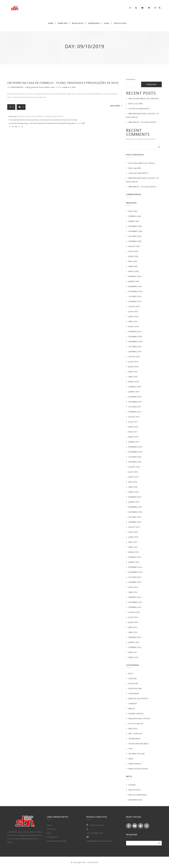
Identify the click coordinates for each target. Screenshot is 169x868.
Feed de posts (134, 790)
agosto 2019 (134, 307)
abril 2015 (133, 547)
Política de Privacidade (57, 841)
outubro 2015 (135, 517)
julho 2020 (133, 251)
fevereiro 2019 (135, 332)
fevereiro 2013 (135, 637)
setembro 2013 (135, 607)
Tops (53, 87)
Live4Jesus (133, 704)
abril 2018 (133, 377)
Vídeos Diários (135, 764)
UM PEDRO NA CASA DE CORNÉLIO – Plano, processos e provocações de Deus (63, 83)
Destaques (133, 684)
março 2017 (134, 437)
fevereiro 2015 (135, 557)
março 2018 (134, 382)
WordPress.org (135, 800)
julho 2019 (133, 312)
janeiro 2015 (134, 562)
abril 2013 (133, 632)
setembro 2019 (135, 301)
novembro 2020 (135, 231)
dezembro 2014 (135, 567)
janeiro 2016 (134, 502)
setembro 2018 (135, 352)
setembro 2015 (135, 522)
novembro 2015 (135, 512)
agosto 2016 (134, 467)
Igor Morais (134, 694)
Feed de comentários (138, 795)
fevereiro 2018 (135, 387)
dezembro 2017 (135, 397)
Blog (28, 87)
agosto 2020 (134, 246)
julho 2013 (133, 617)
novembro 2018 (135, 342)
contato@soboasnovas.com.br (100, 841)
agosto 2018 (134, 357)
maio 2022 (133, 211)
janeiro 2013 (134, 642)
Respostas (133, 729)
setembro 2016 (135, 462)
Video (131, 759)
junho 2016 (133, 477)
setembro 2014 (135, 582)
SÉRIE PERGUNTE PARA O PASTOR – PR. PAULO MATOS (143, 115)
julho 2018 (133, 362)
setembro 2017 (135, 412)
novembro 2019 (135, 291)
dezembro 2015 (135, 507)
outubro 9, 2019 (69, 87)
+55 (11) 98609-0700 (95, 833)
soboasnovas (17, 87)
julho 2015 (133, 532)
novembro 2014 (135, 572)
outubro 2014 (135, 577)
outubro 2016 (135, 457)
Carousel (133, 679)
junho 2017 (133, 427)
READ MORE (115, 106)
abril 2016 (133, 487)
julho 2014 (133, 587)
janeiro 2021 (134, 221)
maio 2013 (133, 627)
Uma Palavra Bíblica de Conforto (144, 99)
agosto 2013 (134, 612)
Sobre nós (51, 829)
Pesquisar (131, 79)
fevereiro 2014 (135, 597)
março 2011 (134, 657)
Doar (49, 833)
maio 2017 (133, 432)
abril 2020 (133, 266)
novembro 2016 (135, 452)
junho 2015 (133, 537)
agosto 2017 (134, 417)
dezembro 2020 (135, 226)
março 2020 (134, 271)
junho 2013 (133, 622)
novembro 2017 (135, 402)
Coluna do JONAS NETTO (139, 109)
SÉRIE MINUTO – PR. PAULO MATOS (142, 122)
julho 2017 (133, 422)
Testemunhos (134, 739)
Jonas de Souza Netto (40, 87)
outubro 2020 (135, 236)
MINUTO (132, 709)
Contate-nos (52, 837)
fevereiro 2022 (135, 216)
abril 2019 (133, 322)
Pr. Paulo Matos (136, 724)
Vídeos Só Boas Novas (138, 769)
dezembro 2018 (135, 337)
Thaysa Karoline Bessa (139, 744)
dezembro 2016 (135, 447)
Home (49, 825)
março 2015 (134, 552)
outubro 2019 (135, 296)
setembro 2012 (135, 647)
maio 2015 (133, 542)
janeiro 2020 (134, 281)
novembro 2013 (135, 602)
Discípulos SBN (135, 689)
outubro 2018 (135, 347)
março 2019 (134, 327)
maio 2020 (133, 261)
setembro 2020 (135, 241)
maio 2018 (133, 372)
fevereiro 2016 (135, 497)
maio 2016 (133, 482)
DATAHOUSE (93, 862)
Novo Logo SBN (136, 104)
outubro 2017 (135, 407)
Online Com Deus (136, 714)
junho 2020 (133, 256)
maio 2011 (133, 652)
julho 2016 (133, 472)
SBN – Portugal (135, 734)
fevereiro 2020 (135, 276)
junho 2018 (133, 367)
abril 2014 (133, 592)
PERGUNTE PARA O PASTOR (139, 719)
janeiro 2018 (134, 392)
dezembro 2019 (135, 286)
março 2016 (134, 492)
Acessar (132, 785)
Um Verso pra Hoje (137, 754)
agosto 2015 (134, 527)
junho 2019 (133, 317)
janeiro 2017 (134, 442)
